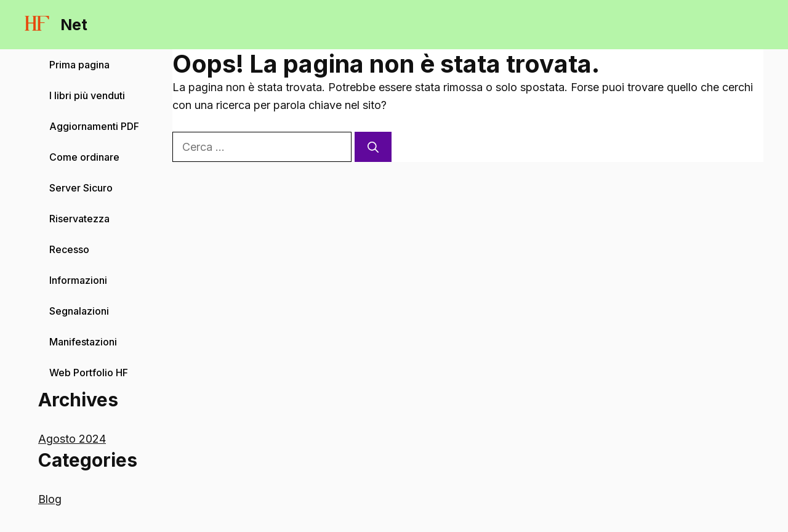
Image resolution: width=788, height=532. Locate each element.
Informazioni (79, 280)
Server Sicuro (81, 188)
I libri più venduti (87, 95)
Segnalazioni (79, 311)
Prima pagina (79, 65)
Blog (50, 499)
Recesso (69, 249)
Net (74, 25)
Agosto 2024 (72, 439)
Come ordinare (84, 157)
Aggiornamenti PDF (94, 126)
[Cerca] (373, 147)
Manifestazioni (83, 342)
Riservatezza (79, 219)
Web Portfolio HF (89, 373)
